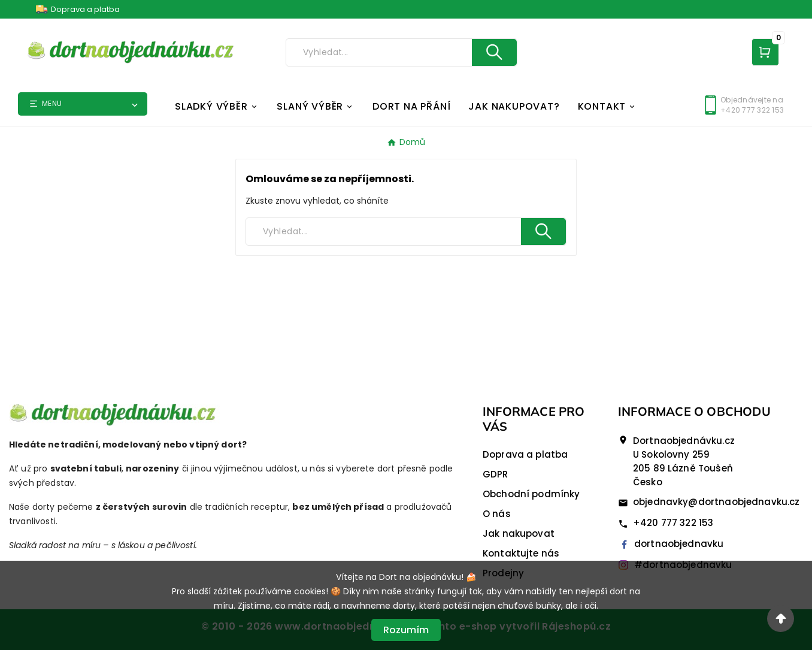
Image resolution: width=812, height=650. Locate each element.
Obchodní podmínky (531, 494)
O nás (497, 514)
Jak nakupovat (519, 533)
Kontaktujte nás (521, 553)
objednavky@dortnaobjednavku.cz (716, 502)
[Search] (379, 52)
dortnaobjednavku (671, 544)
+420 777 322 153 (673, 523)
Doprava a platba (85, 9)
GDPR (496, 474)
